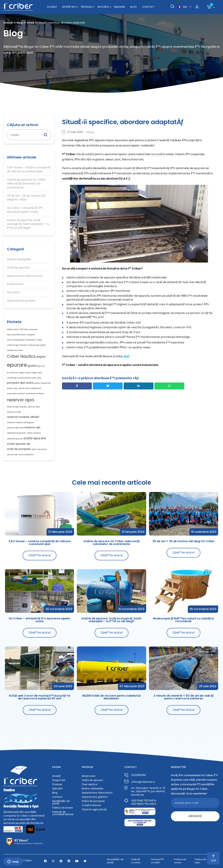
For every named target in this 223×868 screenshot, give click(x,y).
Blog (134, 7)
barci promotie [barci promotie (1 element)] (14, 335)
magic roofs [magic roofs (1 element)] (36, 373)
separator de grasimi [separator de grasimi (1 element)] (17, 433)
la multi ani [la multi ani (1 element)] (12, 373)
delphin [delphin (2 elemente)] (41, 357)
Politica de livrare (63, 808)
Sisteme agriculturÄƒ (94, 809)
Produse (87, 7)
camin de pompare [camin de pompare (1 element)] (16, 340)
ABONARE (195, 816)
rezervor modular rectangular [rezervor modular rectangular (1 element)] (20, 422)
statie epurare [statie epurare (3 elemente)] (35, 438)
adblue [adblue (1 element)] (10, 329)
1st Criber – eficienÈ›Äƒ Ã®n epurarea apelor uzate (25, 210)
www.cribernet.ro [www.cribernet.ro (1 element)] (26, 455)
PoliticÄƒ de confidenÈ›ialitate (63, 813)
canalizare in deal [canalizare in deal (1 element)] (34, 340)
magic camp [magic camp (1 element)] (24, 373)
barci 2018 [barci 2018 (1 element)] (19, 329)
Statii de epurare (18, 268)
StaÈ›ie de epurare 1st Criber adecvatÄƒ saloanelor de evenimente (26, 184)
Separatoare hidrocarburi (25, 276)
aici (126, 356)
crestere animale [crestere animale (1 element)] (15, 350)
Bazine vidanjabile (19, 259)
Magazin (120, 7)
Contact (148, 7)
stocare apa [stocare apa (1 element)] (12, 455)
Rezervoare (89, 776)
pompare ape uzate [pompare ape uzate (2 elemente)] (20, 383)
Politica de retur (201, 861)
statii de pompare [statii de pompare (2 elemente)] (19, 449)
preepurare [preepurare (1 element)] (36, 388)
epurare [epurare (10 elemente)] (17, 365)
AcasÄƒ (52, 7)
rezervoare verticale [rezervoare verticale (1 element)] (35, 394)
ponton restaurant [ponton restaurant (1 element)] (43, 383)
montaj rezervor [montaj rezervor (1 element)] (24, 378)
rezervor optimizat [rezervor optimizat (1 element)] (15, 428)
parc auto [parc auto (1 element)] (37, 378)
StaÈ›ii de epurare (92, 780)
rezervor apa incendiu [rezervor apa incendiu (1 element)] (17, 407)
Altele (31, 23)
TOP (213, 859)
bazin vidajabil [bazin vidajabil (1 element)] (28, 335)
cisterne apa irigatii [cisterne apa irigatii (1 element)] (37, 345)
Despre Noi (69, 7)
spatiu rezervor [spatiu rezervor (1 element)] (34, 433)
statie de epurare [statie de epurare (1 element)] (15, 439)
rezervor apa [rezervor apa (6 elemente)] (20, 400)
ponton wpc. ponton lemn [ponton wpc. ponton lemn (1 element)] (19, 388)
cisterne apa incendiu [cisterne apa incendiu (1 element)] (17, 345)
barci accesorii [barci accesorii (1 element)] (31, 329)
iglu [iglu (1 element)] (40, 366)
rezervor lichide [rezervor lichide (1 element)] (14, 412)
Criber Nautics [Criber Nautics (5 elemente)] (21, 356)
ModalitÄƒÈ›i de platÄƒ (61, 802)
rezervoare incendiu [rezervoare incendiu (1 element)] (16, 394)
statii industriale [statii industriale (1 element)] (39, 449)
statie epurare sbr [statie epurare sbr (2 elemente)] (19, 444)
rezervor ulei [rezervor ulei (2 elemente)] (32, 427)
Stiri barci (13, 292)
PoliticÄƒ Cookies (136, 861)
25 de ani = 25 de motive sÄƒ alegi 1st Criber (26, 198)
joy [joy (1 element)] (43, 366)
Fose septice (90, 784)
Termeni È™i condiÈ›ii (157, 861)
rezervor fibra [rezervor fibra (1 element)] (34, 407)
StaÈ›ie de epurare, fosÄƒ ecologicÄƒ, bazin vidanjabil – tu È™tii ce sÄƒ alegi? (28, 224)
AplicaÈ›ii (103, 7)
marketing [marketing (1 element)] (12, 378)
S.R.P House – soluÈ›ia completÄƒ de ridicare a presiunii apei (29, 169)
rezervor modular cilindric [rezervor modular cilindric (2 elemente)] (23, 417)
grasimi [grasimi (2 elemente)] (32, 366)
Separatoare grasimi (21, 301)
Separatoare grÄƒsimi (95, 797)
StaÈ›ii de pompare (93, 801)
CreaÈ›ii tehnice (91, 805)
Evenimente (15, 284)
